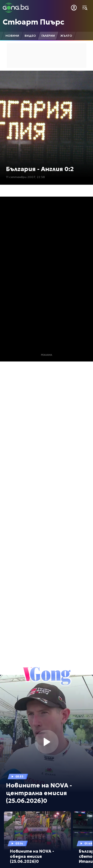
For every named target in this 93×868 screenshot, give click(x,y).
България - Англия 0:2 (40, 169)
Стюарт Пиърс (33, 22)
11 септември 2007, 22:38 (25, 177)
